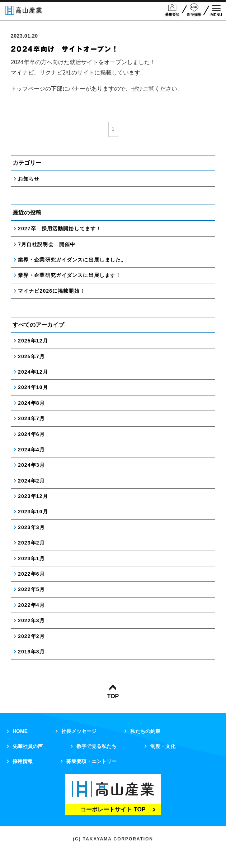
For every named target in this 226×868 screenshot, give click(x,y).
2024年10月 (33, 387)
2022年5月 (31, 589)
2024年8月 (31, 403)
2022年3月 (31, 620)
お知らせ (29, 179)
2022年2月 (31, 636)
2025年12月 (33, 341)
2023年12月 (33, 496)
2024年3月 (31, 465)
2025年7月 (31, 356)
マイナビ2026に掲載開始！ (51, 291)
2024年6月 (31, 434)
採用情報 (23, 761)
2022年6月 (31, 574)
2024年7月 (31, 418)
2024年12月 (33, 372)
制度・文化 (163, 746)
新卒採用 (194, 10)
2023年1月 (31, 558)
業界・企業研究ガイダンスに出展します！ (69, 275)
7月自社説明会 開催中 (47, 244)
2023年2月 (31, 543)
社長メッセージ (79, 731)
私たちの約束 (145, 731)
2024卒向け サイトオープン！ (65, 49)
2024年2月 (31, 481)
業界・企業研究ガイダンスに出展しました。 (72, 260)
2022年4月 (31, 605)
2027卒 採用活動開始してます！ (60, 229)
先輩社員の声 (28, 746)
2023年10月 (33, 512)
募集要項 (172, 10)
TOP (113, 692)
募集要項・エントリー (91, 761)
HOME (20, 731)
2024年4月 (31, 450)
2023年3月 (31, 527)
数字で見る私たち (96, 746)
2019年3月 (31, 652)
